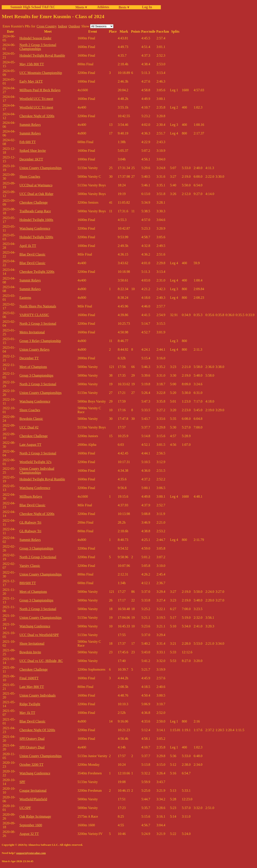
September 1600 (31, 825)
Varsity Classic (30, 566)
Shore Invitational (32, 643)
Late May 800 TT (32, 687)
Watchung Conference (35, 228)
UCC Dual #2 (29, 427)
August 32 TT (29, 834)
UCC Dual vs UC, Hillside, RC (41, 661)
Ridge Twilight (30, 704)
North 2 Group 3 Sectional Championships (38, 47)
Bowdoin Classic (31, 419)
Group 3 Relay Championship (40, 341)
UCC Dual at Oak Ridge (36, 194)
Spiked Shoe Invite (33, 151)
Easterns (25, 298)
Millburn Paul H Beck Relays (40, 90)
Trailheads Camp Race (35, 211)
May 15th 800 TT (32, 64)
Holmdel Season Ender (36, 38)
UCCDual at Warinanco (36, 185)
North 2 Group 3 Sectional (38, 324)
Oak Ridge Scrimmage (35, 816)
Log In (146, 7)
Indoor (63, 26)
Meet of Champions (33, 367)
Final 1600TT (29, 678)
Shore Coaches (30, 177)
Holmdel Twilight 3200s (36, 237)
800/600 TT (28, 583)
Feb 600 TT (28, 142)
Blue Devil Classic (32, 254)
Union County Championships (41, 168)
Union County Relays (35, 349)
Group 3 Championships (36, 375)
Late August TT (30, 445)
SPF (22, 782)
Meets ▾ (81, 7)
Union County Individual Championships (37, 471)
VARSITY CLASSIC (34, 315)
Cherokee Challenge (34, 202)
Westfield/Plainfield (33, 799)
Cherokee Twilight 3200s (37, 272)
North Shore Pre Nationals (38, 306)
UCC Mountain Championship (41, 73)
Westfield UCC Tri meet (36, 99)
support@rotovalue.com (31, 853)
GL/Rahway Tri (30, 522)
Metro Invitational (32, 332)
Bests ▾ (124, 7)
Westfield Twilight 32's (36, 462)
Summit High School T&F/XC (33, 7)
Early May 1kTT (31, 81)
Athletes (103, 7)
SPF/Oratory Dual (32, 739)
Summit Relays (30, 125)
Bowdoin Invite (30, 652)
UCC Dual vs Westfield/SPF (39, 635)
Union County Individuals (38, 695)
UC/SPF (25, 808)
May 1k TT (27, 713)
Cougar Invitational (33, 790)
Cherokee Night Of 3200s (37, 730)
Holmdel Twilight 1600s (36, 220)
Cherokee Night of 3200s (37, 116)
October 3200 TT (32, 765)
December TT (29, 358)
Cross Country (47, 26)
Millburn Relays (31, 496)
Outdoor (74, 26)
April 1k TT (28, 246)
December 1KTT (31, 159)
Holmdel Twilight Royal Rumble (42, 55)
